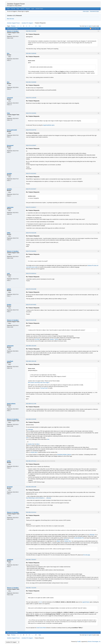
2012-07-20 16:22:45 (31, 233)
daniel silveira (11, 404)
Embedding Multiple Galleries (64, 455)
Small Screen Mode (41, 628)
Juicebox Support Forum (16, 4)
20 (36, 26)
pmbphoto (10, 560)
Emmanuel (10, 145)
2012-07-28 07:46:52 (31, 305)
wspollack (10, 361)
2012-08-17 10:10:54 (31, 588)
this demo (66, 540)
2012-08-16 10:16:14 (31, 512)
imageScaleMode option (49, 125)
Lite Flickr (37, 339)
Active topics (86, 11)
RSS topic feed (95, 29)
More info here (11, 19)
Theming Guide (44, 388)
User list (13, 9)
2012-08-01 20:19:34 (31, 346)
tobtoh (9, 289)
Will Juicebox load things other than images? (39, 383)
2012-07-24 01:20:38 (31, 289)
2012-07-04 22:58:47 (31, 145)
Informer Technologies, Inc (94, 642)
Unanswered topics (94, 11)
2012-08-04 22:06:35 (31, 419)
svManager (30, 430)
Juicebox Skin (31, 444)
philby (9, 461)
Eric (8, 53)
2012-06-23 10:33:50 (31, 31)
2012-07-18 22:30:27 (31, 189)
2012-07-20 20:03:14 (31, 274)
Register (28, 9)
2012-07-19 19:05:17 (31, 207)
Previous (13, 26)
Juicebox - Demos (54, 339)
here (48, 439)
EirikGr (9, 305)
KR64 (9, 233)
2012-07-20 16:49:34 (31, 251)
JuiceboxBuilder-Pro (79, 538)
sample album (34, 452)
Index (8, 9)
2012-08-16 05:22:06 (31, 487)
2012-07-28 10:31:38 (31, 320)
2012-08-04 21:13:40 (31, 404)
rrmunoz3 (10, 98)
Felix (8, 113)
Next (40, 26)
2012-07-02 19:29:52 (31, 113)
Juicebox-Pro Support (27, 23)
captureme (10, 207)
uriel (8, 274)
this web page (87, 555)
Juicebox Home (39, 9)
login (86, 26)
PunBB (79, 642)
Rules (18, 9)
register (90, 26)
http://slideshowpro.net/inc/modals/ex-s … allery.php (39, 498)
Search (23, 9)
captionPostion (86, 602)
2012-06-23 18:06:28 (31, 53)
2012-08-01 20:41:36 (31, 361)
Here (27, 438)
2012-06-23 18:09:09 (31, 82)
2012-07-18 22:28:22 (31, 174)
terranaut (10, 487)
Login (33, 9)
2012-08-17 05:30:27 (31, 560)
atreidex (9, 174)
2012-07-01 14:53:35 (31, 98)
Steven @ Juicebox (13, 31)
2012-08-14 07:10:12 (31, 461)
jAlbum (38, 444)
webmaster (10, 346)
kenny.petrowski (12, 130)
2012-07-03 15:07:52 (31, 130)
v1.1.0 (41, 602)
